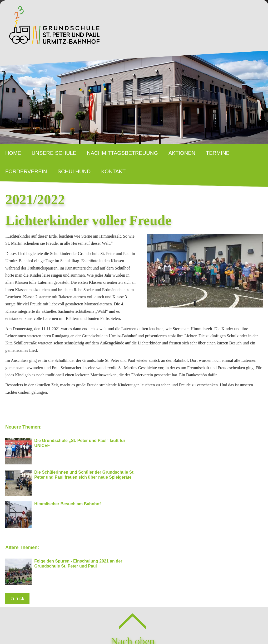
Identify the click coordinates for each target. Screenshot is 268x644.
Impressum (114, 628)
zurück (17, 564)
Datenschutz (150, 628)
